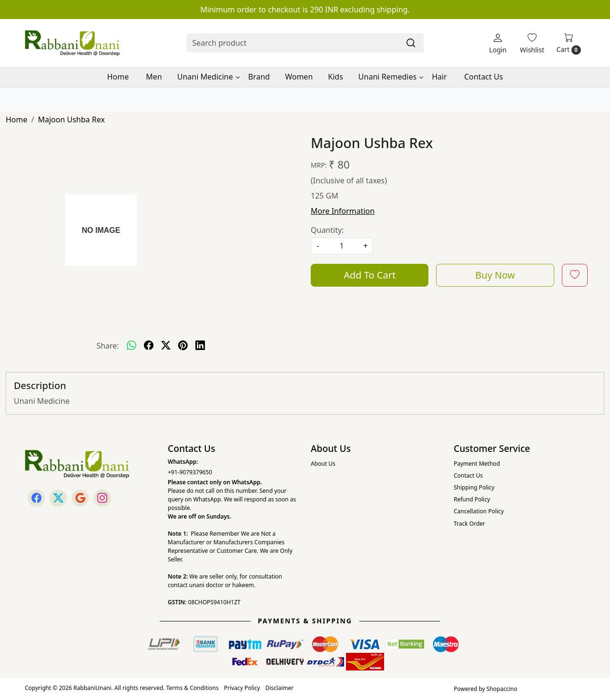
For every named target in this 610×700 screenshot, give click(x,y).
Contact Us (483, 77)
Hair (439, 77)
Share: (107, 346)
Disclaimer (280, 688)
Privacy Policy (242, 688)
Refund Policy (472, 499)
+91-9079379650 (190, 472)
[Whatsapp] (132, 346)
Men (154, 77)
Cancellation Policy (479, 511)
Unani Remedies (391, 77)
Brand (259, 77)
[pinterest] (183, 346)
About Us (323, 464)
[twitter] (166, 346)
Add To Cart (370, 275)
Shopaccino (502, 689)
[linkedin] (200, 346)
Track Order (469, 524)
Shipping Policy (474, 487)
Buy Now (495, 275)
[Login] (498, 43)
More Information (343, 211)
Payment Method (477, 464)
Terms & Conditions (193, 688)
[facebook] (149, 346)
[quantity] (342, 246)
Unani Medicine (208, 77)
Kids (335, 77)
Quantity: (327, 230)
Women (299, 77)
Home (118, 77)
